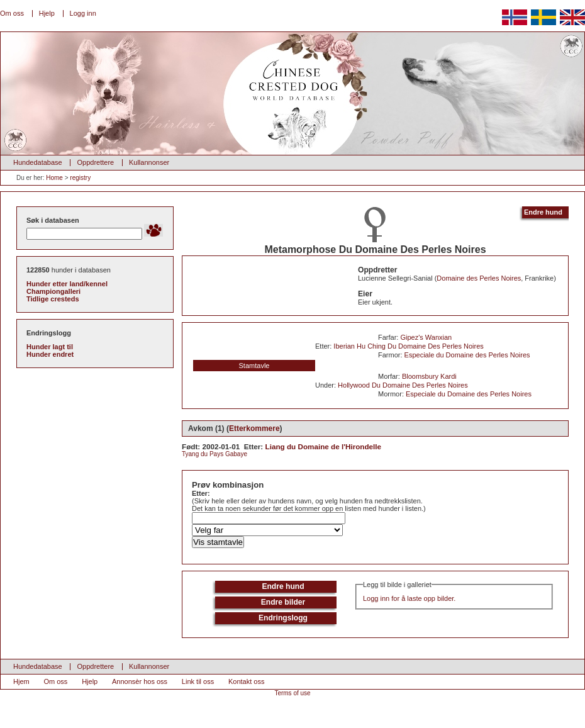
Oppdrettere (95, 162)
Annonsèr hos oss (140, 681)
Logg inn (83, 13)
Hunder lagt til (50, 347)
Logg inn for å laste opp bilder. (409, 598)
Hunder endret (50, 354)
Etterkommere (254, 428)
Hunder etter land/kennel (67, 284)
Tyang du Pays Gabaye (214, 454)
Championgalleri (53, 291)
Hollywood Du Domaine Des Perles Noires (403, 385)
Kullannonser (149, 162)
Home (54, 178)
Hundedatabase (38, 162)
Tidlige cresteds (53, 299)
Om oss (12, 13)
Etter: (201, 493)
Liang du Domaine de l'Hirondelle (324, 446)
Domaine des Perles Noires (479, 278)
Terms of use (292, 693)
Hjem (21, 681)
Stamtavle (254, 366)
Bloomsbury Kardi (429, 376)
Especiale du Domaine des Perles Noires (467, 355)
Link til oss (198, 681)
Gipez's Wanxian (426, 337)
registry (80, 178)
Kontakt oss (246, 681)
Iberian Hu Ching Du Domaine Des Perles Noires (408, 346)
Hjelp (47, 13)
